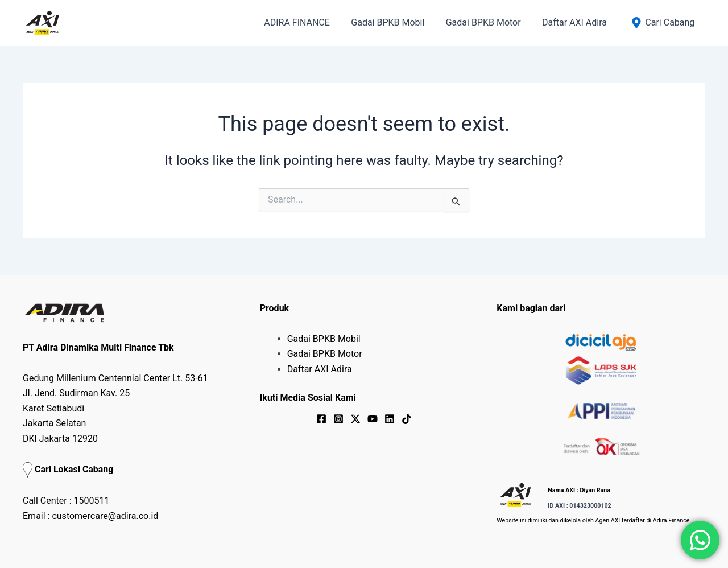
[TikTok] (407, 419)
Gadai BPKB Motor (325, 354)
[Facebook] (321, 419)
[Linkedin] (390, 419)
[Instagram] (338, 419)
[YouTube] (373, 419)
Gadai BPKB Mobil (324, 339)
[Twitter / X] (355, 419)
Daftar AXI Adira (320, 369)
